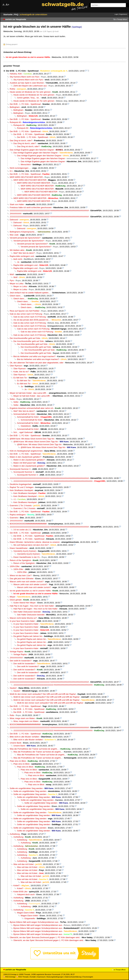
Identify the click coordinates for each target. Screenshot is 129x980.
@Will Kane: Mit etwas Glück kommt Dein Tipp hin (32, 439)
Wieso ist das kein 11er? (21, 575)
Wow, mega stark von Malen (22, 718)
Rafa (12, 715)
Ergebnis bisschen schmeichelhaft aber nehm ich (31, 408)
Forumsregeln (88, 977)
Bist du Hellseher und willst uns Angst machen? (34, 356)
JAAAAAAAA (16, 214)
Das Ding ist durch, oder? (21, 141)
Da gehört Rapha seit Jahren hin (28, 636)
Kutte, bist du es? (21, 372)
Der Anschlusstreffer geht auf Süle (25, 338)
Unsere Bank (16, 743)
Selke (12, 399)
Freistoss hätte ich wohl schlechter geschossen (31, 207)
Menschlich (26, 164)
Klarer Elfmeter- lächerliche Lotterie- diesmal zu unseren (35, 542)
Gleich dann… (16, 296)
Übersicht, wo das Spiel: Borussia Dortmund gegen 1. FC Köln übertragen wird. (45, 937)
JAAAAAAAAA (16, 521)
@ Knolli (55, 31)
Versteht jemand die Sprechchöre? (25, 238)
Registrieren (123, 14)
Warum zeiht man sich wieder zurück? (27, 582)
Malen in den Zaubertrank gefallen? (26, 457)
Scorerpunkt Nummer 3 (20, 469)
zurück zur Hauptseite (16, 19)
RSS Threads (22, 977)
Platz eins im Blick (18, 761)
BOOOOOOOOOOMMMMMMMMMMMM (28, 524)
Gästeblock (26, 426)
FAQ (16, 14)
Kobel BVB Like (20, 892)
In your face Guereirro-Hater (22, 621)
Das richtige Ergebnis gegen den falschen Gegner (32, 150)
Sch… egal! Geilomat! (23, 432)
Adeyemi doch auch (26, 894)
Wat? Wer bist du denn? (24, 253)
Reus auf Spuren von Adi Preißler (25, 311)
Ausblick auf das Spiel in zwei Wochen (27, 83)
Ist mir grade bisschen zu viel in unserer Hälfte (30, 591)
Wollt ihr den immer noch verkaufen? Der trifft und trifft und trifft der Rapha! (43, 694)
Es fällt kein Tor (20, 378)
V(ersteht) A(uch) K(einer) (25, 551)
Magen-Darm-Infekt (26, 913)
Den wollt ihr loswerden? (21, 661)
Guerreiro (14, 518)
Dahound (14, 220)
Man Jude (14, 235)
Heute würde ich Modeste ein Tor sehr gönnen (30, 92)
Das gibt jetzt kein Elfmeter (22, 579)
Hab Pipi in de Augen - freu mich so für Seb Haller (32, 606)
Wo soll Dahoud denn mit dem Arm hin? (31, 545)
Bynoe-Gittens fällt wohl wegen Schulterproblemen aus (34, 922)
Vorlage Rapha (16, 652)
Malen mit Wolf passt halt (25, 463)
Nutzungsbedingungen (55, 977)
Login (116, 14)
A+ (7, 5)
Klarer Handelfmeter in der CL (27, 557)
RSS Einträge (9, 977)
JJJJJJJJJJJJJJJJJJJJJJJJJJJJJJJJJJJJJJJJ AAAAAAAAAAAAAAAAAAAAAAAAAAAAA (49, 210)
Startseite (8, 14)
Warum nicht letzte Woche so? (23, 618)
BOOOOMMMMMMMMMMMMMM (25, 724)
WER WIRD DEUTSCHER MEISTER (26, 177)
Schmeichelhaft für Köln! (24, 414)
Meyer (12, 597)
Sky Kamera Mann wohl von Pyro (25, 77)
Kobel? (17, 885)
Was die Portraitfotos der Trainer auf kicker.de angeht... (34, 749)
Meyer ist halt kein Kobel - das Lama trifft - (28, 393)
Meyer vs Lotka (17, 284)
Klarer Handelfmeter (19, 548)
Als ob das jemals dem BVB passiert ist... (32, 320)
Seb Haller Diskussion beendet (27, 612)
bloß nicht (18, 259)
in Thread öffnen (121, 19)
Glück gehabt (16, 600)
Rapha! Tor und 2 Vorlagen (22, 487)
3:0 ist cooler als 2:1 (22, 530)
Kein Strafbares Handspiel (21, 490)
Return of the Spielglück (20, 560)
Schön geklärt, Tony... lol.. (28, 98)
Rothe (12, 89)
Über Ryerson (16, 366)
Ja (18, 262)
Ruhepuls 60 (15, 122)
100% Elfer (15, 566)
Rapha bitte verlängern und (22, 256)
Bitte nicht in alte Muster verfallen (24, 737)
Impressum (41, 977)
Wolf (12, 274)
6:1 (11, 171)
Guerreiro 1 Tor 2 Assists (21, 505)
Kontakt (33, 977)
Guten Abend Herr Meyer (25, 603)
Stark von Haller (17, 204)
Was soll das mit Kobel (23, 864)
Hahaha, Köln (16, 74)
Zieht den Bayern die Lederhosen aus (30, 86)
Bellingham (15, 107)
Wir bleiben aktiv (17, 250)
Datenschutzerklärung (73, 977)
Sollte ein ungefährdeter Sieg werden (26, 788)
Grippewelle (30, 918)
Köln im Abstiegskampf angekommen (26, 451)
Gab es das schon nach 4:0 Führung (26, 314)
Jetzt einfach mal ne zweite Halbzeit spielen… (30, 293)
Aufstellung (15, 834)
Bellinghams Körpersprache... (23, 232)
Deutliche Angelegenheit (21, 484)
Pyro (12, 280)
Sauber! (13, 688)
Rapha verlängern (18, 515)
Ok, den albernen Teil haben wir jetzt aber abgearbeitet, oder (37, 363)
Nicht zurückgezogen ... (20, 168)
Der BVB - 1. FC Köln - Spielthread (22, 71)
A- (4, 5)
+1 (15, 499)
